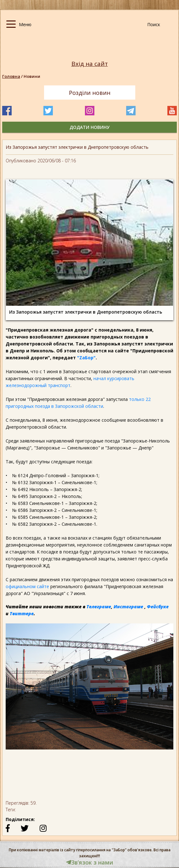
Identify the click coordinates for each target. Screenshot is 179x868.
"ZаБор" (86, 358)
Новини (32, 76)
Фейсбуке (158, 607)
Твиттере (22, 613)
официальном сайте (27, 586)
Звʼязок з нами (90, 862)
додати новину (89, 127)
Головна (11, 76)
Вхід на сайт (90, 64)
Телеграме (99, 607)
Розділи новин (90, 93)
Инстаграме (128, 607)
